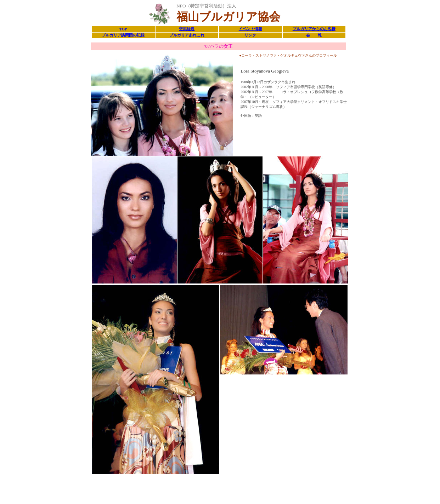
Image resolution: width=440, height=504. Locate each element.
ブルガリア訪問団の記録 (123, 35)
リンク (250, 35)
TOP (123, 29)
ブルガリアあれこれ (187, 35)
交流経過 (187, 29)
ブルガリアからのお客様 (314, 29)
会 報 (314, 35)
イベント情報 (250, 29)
